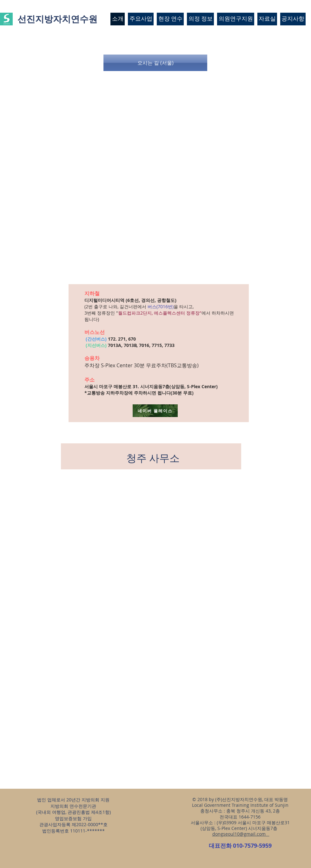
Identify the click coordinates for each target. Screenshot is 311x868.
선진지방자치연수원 (57, 19)
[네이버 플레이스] (155, 411)
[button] (155, 63)
